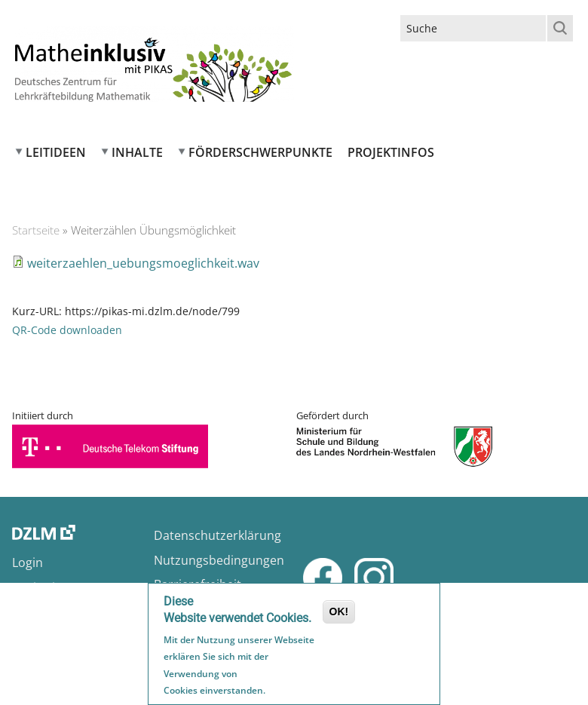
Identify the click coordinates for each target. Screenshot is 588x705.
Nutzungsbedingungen (219, 560)
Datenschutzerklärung (217, 535)
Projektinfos (391, 152)
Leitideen (56, 152)
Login (28, 562)
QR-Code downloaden (67, 330)
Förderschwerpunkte (260, 152)
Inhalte (137, 152)
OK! (339, 613)
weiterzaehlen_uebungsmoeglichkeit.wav (143, 263)
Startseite (36, 230)
